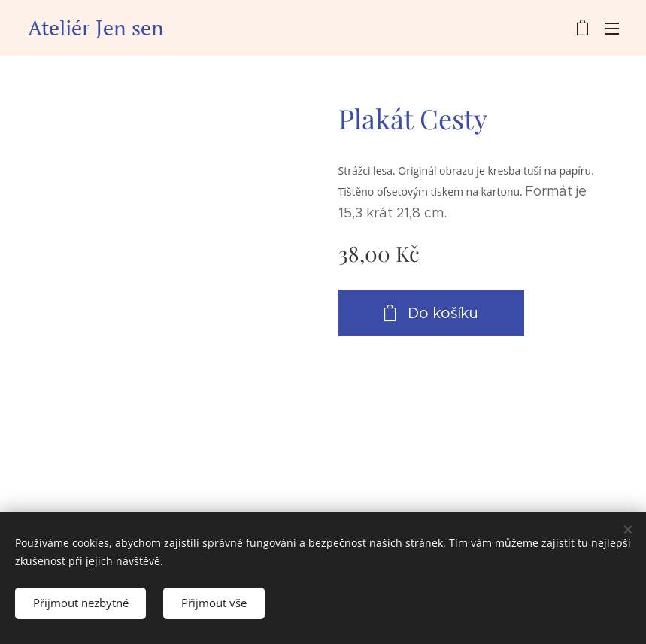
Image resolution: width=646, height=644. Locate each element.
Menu (612, 29)
